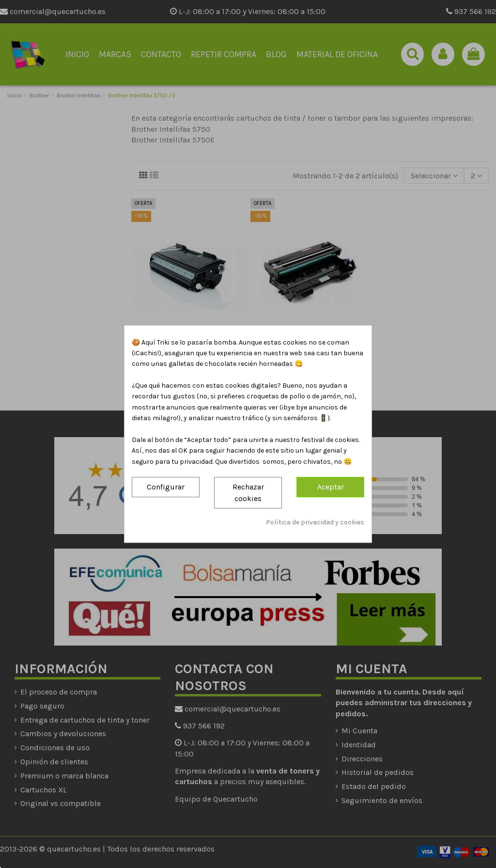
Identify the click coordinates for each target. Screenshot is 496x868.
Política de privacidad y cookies (315, 522)
